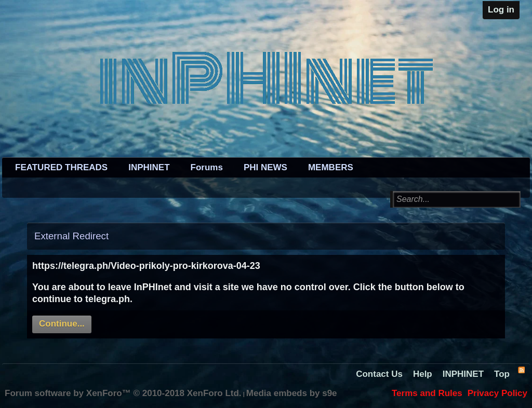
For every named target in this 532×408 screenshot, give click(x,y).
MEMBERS (331, 167)
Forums (207, 167)
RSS (521, 370)
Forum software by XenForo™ (123, 393)
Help (423, 374)
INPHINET (149, 167)
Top (502, 374)
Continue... (62, 324)
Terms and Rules (427, 393)
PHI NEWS (265, 167)
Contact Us (379, 374)
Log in (501, 10)
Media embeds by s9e (292, 393)
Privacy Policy (497, 393)
